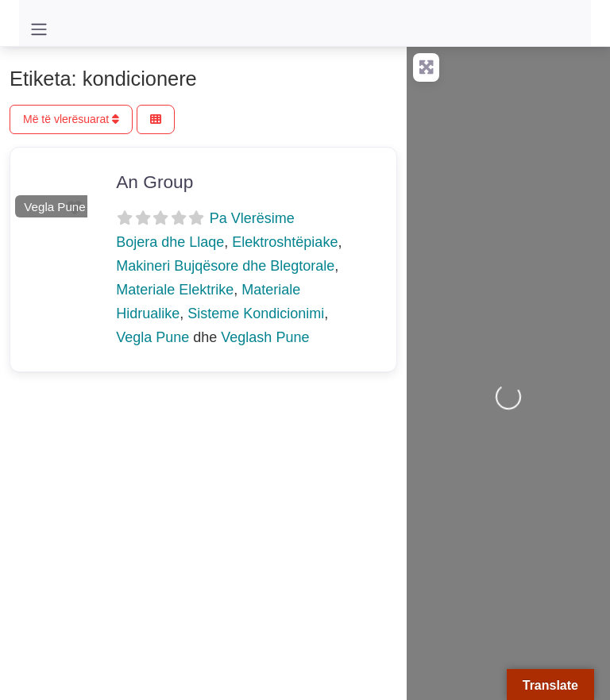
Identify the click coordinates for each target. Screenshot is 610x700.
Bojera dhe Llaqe (170, 242)
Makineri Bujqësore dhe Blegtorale (225, 266)
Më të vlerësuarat (71, 119)
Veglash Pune (265, 337)
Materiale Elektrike (175, 290)
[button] (16, 185)
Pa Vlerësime (252, 218)
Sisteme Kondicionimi (256, 313)
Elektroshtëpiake (285, 242)
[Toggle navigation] (39, 29)
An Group (154, 182)
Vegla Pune (54, 207)
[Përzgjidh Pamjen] (156, 119)
